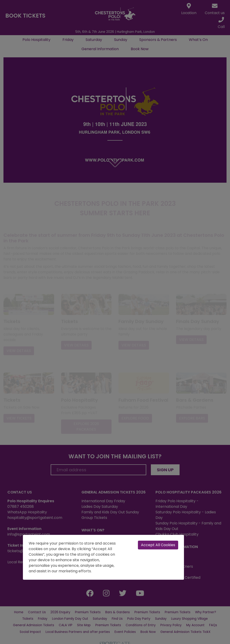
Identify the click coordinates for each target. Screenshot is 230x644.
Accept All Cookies (158, 545)
